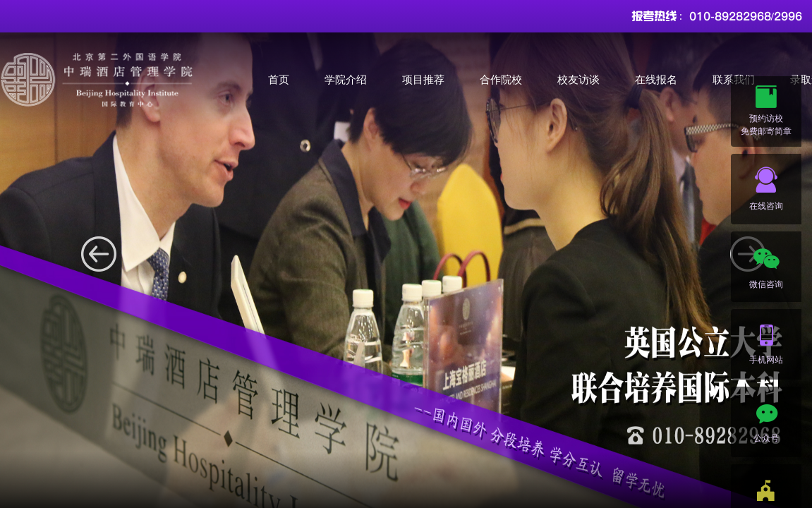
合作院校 (501, 79)
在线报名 (656, 79)
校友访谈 (578, 79)
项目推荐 (423, 79)
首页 (279, 79)
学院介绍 (346, 79)
